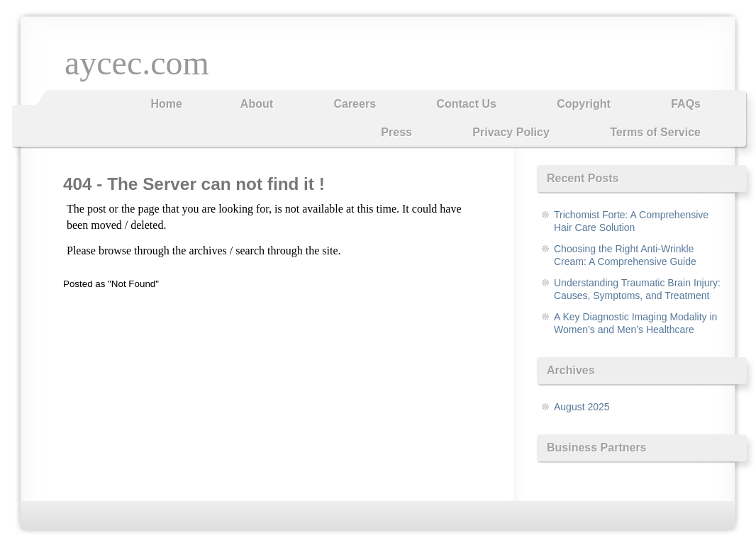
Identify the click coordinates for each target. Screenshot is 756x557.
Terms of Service (655, 132)
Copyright (584, 104)
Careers (355, 104)
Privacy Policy (511, 132)
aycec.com (137, 63)
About (257, 104)
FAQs (686, 104)
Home (166, 104)
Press (396, 132)
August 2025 (582, 407)
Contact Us (466, 104)
